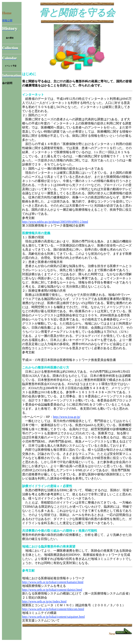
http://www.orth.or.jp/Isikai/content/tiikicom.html (53, 609)
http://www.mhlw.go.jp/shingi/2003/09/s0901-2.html (55, 222)
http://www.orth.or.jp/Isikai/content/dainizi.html (52, 590)
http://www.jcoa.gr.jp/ (67, 417)
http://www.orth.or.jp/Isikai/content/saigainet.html (53, 617)
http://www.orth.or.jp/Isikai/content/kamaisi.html (53, 582)
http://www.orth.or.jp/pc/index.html (44, 601)
